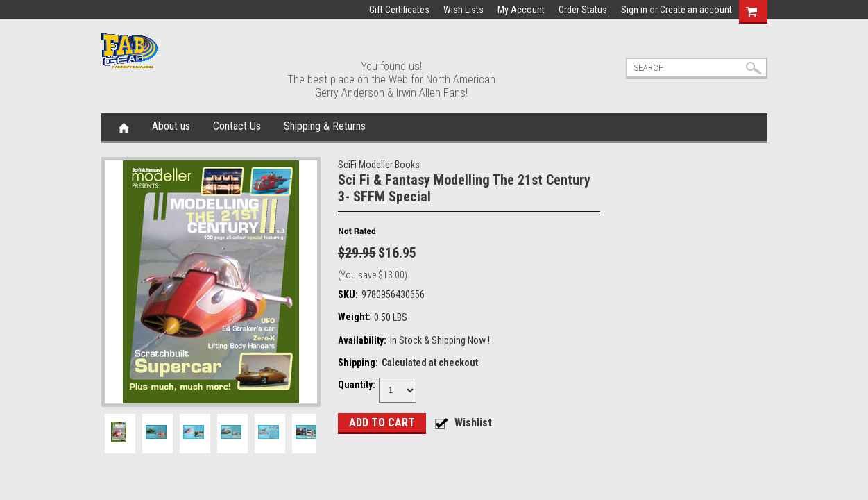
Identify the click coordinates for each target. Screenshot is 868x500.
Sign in (634, 10)
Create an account (696, 10)
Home (124, 127)
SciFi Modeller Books (379, 165)
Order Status (583, 10)
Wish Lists (463, 10)
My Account (521, 10)
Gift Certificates (399, 10)
